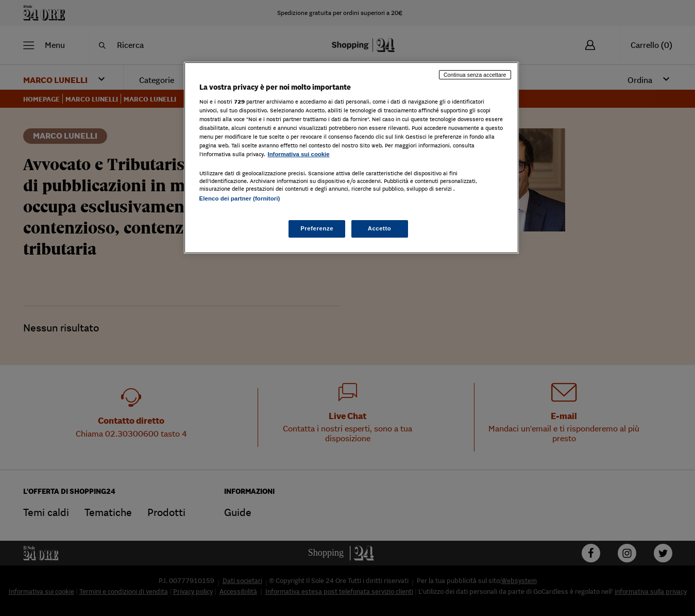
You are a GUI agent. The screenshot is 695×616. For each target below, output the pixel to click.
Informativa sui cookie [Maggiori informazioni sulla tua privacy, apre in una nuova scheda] (299, 154)
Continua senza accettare (475, 75)
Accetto (380, 228)
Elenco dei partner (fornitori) (240, 198)
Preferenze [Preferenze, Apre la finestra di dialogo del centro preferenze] (317, 228)
